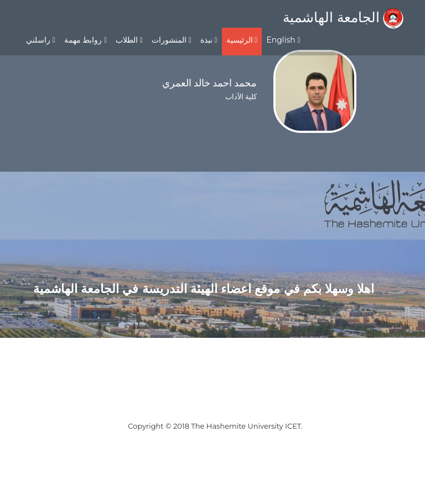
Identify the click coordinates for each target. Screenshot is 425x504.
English (283, 40)
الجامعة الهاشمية (343, 17)
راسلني (41, 40)
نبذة (209, 40)
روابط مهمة (85, 40)
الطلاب (129, 40)
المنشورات (172, 40)
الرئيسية (242, 40)
